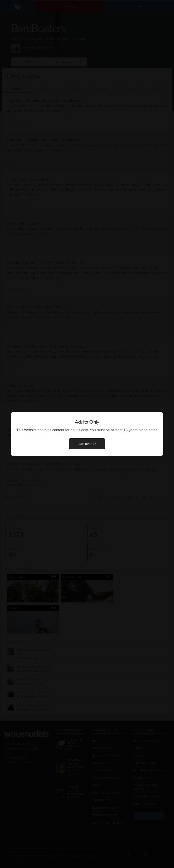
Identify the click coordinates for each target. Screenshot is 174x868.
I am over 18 (87, 444)
